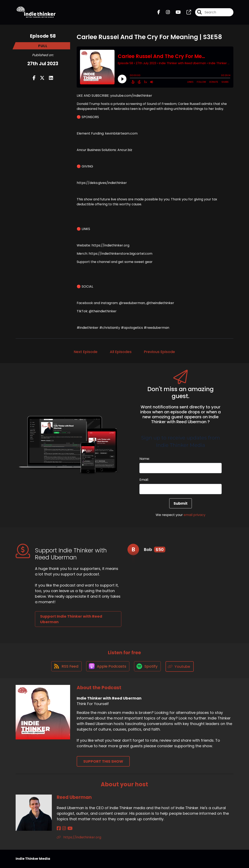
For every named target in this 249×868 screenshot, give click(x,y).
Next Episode (86, 352)
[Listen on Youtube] (181, 667)
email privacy (195, 515)
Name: (145, 459)
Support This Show (103, 762)
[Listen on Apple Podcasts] (108, 667)
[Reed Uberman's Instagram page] (63, 829)
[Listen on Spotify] (148, 667)
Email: (144, 480)
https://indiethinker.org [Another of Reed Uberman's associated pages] (79, 837)
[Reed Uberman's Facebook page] (59, 829)
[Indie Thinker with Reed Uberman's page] (186, 13)
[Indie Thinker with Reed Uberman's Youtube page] (176, 13)
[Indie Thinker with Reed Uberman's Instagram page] (165, 13)
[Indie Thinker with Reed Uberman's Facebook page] (159, 13)
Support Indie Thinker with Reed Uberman (71, 619)
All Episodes (121, 352)
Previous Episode (159, 352)
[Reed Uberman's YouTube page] (69, 829)
